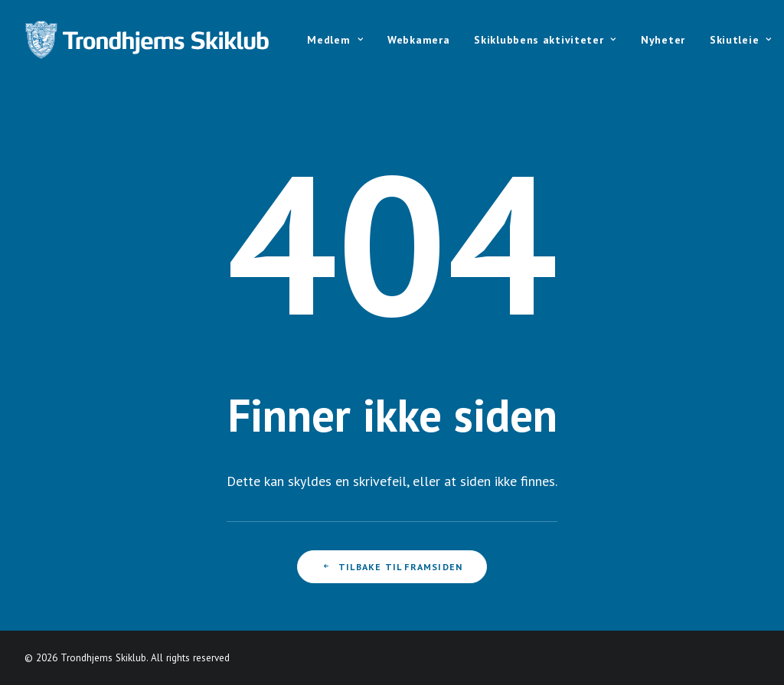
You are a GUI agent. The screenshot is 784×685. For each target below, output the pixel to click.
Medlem (335, 40)
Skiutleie (741, 40)
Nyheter (663, 40)
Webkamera (418, 40)
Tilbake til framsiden (392, 567)
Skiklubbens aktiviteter (545, 40)
